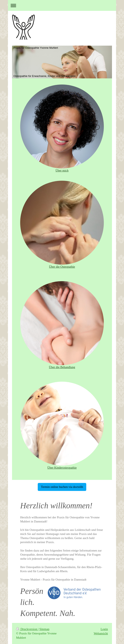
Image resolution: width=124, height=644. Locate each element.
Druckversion (27, 629)
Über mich (62, 170)
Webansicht (101, 633)
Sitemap (44, 629)
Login (104, 629)
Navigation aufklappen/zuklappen (62, 5)
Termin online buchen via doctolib (62, 487)
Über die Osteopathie (62, 267)
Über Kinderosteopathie (62, 468)
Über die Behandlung (62, 367)
